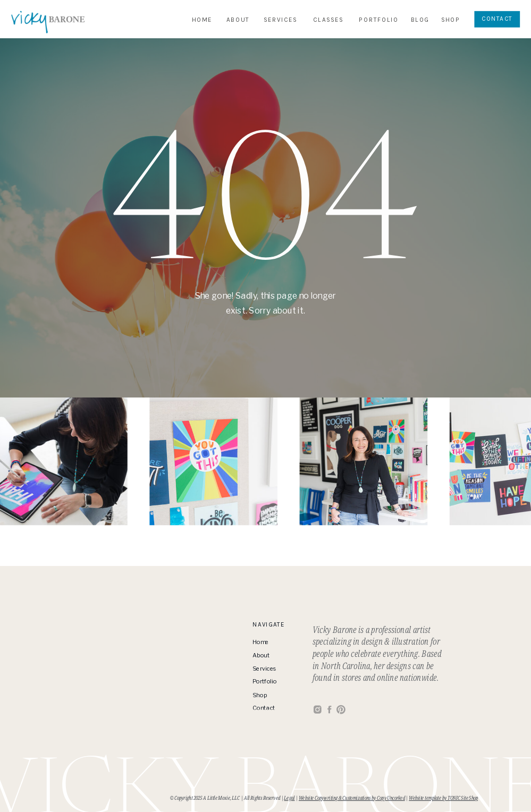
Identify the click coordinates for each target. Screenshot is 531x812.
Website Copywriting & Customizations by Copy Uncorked (352, 798)
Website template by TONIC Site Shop (443, 798)
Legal (289, 798)
